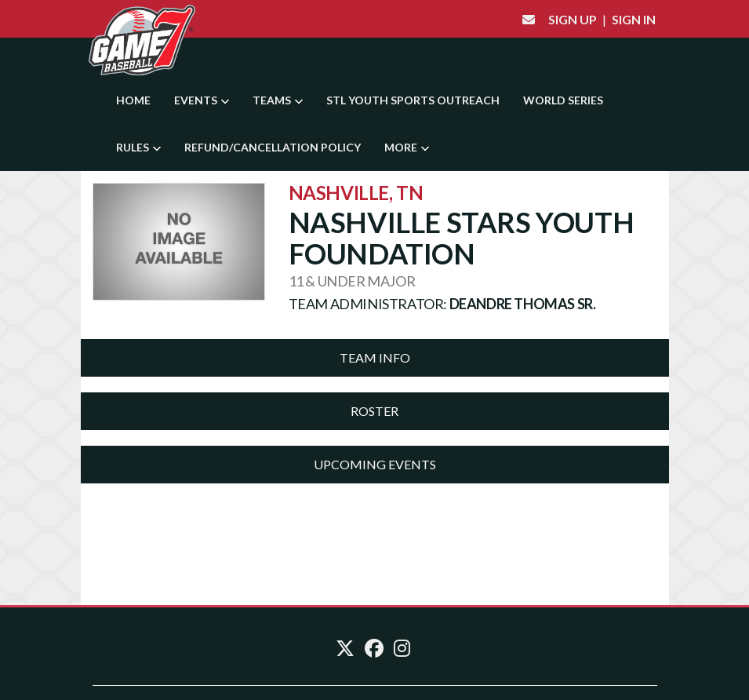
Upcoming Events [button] (375, 464)
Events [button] (202, 100)
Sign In (634, 19)
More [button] (407, 147)
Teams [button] (278, 100)
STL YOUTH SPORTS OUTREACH (413, 100)
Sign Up (573, 19)
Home (133, 100)
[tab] (375, 358)
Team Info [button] (375, 357)
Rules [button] (138, 147)
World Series (563, 100)
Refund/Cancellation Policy (273, 147)
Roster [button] (374, 411)
